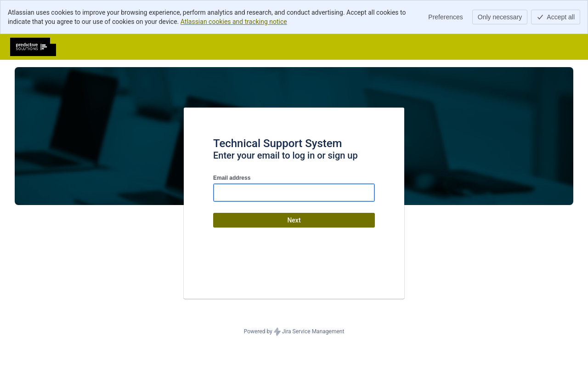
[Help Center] (33, 47)
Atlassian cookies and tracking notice (234, 22)
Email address (232, 178)
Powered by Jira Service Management (294, 332)
